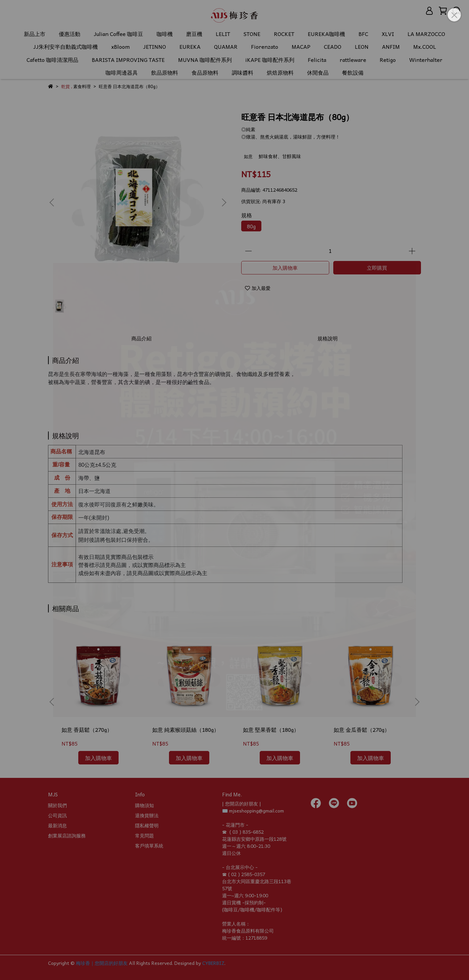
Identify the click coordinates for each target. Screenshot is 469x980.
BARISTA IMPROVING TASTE (128, 60)
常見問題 (144, 835)
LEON (362, 46)
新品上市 (35, 34)
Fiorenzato (265, 46)
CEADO (333, 46)
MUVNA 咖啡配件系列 (205, 60)
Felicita (317, 60)
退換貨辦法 (147, 815)
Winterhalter (426, 60)
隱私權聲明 (147, 825)
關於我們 (57, 805)
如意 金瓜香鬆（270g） (362, 729)
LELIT (223, 34)
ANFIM (391, 46)
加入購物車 (285, 268)
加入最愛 (258, 288)
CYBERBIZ (213, 963)
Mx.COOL (425, 46)
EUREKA (190, 46)
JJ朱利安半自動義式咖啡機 (66, 46)
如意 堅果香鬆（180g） (271, 729)
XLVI (388, 34)
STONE (252, 34)
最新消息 (57, 825)
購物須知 (144, 805)
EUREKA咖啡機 (326, 34)
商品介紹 (141, 338)
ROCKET (284, 34)
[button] (224, 202)
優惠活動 (70, 34)
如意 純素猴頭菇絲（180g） (186, 729)
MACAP (301, 46)
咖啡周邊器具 (122, 72)
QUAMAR (226, 46)
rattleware (353, 60)
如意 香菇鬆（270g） (87, 729)
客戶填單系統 (149, 845)
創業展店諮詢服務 (67, 835)
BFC (363, 34)
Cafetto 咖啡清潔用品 (52, 60)
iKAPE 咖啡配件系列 (270, 60)
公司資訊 (57, 815)
